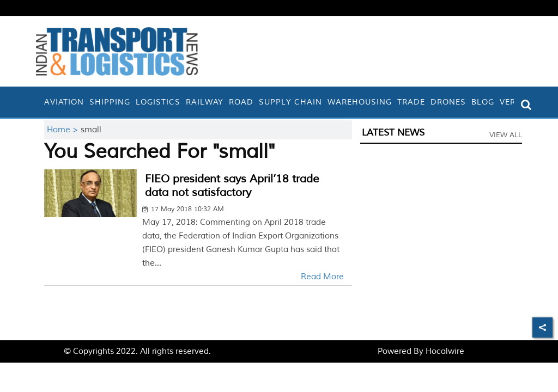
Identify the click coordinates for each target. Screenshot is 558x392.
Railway (205, 102)
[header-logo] (117, 51)
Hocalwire (445, 351)
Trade (411, 102)
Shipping (110, 102)
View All (506, 135)
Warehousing (360, 102)
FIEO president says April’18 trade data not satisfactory (232, 186)
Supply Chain (290, 102)
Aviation (64, 102)
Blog (483, 102)
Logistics (158, 102)
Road (241, 102)
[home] (39, 102)
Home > (64, 130)
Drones (448, 102)
